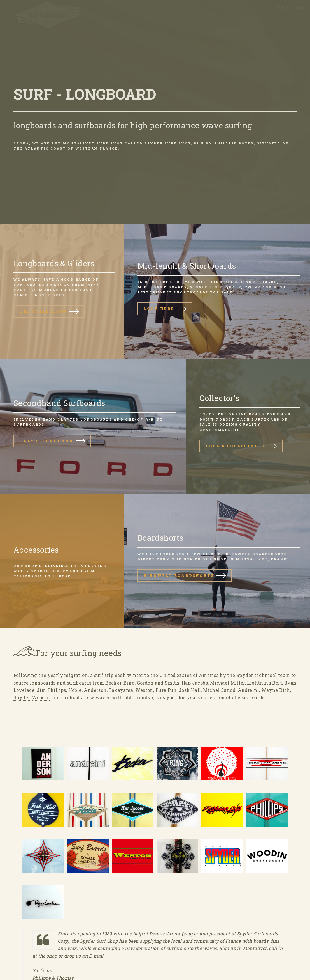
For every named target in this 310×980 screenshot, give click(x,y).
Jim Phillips (51, 690)
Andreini (248, 690)
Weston (144, 690)
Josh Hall (190, 690)
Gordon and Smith (158, 683)
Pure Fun (166, 690)
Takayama (121, 690)
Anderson (95, 690)
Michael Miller (228, 683)
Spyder (22, 697)
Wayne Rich (276, 690)
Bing (129, 683)
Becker (113, 683)
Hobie (75, 690)
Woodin (41, 697)
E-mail (96, 956)
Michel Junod (219, 690)
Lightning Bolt (264, 683)
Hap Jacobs (195, 683)
